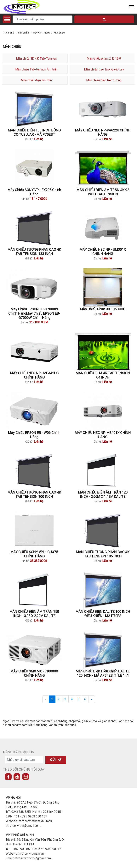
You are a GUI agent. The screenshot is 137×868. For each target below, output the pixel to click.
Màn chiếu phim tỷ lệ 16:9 (104, 58)
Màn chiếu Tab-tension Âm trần (36, 69)
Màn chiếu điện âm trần (36, 80)
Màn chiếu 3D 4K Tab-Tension (36, 58)
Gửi (56, 760)
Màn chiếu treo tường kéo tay (104, 69)
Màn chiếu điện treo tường (104, 80)
